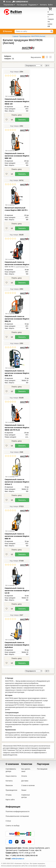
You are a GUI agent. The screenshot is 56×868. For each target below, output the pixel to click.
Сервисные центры (26, 796)
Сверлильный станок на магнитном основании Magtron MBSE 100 (17, 101)
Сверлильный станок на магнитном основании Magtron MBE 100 (17, 156)
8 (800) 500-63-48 (31, 856)
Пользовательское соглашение (17, 816)
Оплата (24, 776)
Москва (8, 2)
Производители (11, 790)
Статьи (8, 821)
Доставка (25, 781)
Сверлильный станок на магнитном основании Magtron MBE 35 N (17, 373)
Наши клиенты (11, 776)
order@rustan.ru (18, 859)
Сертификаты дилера (11, 770)
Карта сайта (10, 800)
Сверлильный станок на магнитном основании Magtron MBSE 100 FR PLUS (17, 428)
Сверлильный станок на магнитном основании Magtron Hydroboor (17, 645)
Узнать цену (17, 115)
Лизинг (24, 790)
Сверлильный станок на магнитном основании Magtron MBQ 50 (17, 319)
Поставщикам (22, 5)
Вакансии (9, 785)
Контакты (43, 5)
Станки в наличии (28, 785)
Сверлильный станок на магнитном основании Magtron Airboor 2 (17, 482)
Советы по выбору (13, 826)
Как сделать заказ (26, 770)
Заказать (22, 120)
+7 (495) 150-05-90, (17, 856)
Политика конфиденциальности (18, 811)
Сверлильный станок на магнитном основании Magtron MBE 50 (17, 536)
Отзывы (9, 795)
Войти (50, 5)
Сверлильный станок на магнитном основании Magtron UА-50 (17, 591)
